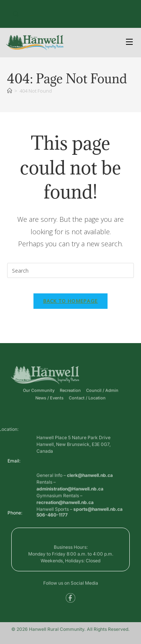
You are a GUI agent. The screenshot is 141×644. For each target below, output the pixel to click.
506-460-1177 (52, 517)
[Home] (10, 91)
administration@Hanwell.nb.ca (70, 504)
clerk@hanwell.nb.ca (90, 490)
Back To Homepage (71, 301)
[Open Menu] (130, 43)
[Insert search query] (71, 270)
